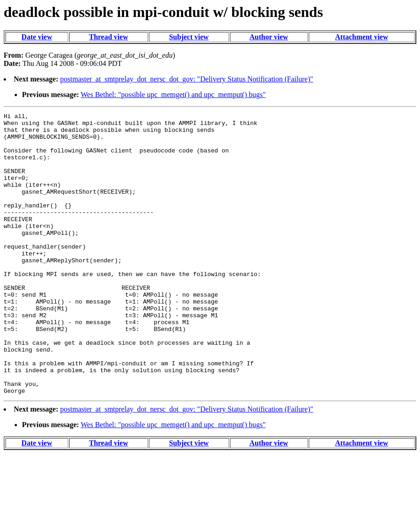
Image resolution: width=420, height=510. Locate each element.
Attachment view (362, 37)
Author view (269, 37)
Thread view (108, 37)
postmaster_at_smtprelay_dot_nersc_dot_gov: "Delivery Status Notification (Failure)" (187, 79)
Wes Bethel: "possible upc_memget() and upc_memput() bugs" (173, 95)
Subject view (189, 37)
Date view (37, 37)
